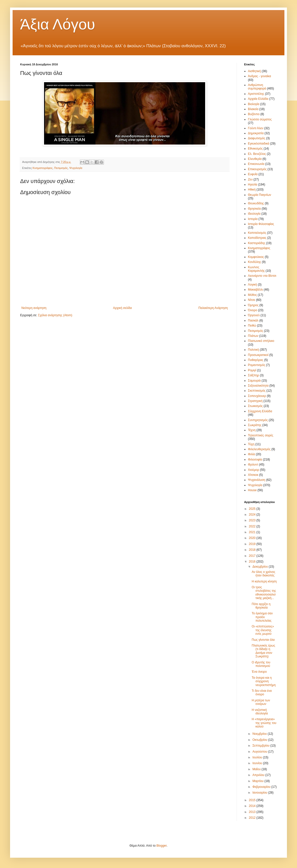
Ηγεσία (253, 185)
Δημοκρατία (256, 133)
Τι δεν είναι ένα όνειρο (262, 693)
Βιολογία (254, 104)
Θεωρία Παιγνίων (259, 195)
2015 (253, 800)
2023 (253, 520)
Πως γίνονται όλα (263, 640)
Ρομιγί (252, 370)
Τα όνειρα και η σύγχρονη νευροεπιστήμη (264, 681)
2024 (253, 515)
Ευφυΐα (253, 174)
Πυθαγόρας (256, 360)
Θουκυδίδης (256, 203)
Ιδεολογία (254, 214)
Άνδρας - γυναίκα (259, 76)
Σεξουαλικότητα (258, 386)
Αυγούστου (260, 752)
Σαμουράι (254, 381)
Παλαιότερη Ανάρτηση (213, 308)
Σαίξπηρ (253, 375)
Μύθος (252, 295)
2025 (253, 509)
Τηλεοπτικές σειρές (261, 435)
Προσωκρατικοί (258, 355)
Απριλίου (259, 775)
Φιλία (251, 454)
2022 (253, 526)
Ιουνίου (258, 763)
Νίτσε (252, 300)
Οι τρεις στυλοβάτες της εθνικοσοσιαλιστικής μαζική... (264, 593)
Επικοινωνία (256, 164)
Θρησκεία (254, 209)
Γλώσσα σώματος (260, 119)
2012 (253, 818)
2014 (253, 806)
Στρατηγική (255, 401)
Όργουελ (254, 315)
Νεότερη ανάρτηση (34, 308)
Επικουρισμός (257, 169)
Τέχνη (252, 430)
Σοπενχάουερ (257, 396)
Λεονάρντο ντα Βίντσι (262, 276)
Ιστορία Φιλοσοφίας (261, 224)
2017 (253, 556)
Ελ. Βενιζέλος (257, 154)
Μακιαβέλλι (255, 290)
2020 (253, 538)
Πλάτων (253, 336)
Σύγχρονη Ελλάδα (260, 411)
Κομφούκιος (256, 257)
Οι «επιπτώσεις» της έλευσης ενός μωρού (263, 630)
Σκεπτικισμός (257, 391)
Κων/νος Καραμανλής (256, 269)
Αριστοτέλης (256, 94)
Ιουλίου (258, 757)
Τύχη (251, 444)
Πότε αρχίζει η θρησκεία (261, 606)
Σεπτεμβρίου (261, 746)
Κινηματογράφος (43, 168)
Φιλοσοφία (255, 460)
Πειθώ (252, 326)
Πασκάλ (253, 321)
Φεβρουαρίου (262, 787)
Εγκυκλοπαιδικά (259, 144)
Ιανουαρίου (260, 793)
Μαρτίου (258, 781)
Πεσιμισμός (61, 168)
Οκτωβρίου (260, 740)
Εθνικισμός (255, 149)
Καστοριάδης (257, 243)
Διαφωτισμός (257, 138)
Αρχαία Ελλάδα (258, 99)
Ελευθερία (255, 159)
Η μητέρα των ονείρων (261, 702)
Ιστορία (253, 219)
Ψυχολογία (76, 168)
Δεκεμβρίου (261, 567)
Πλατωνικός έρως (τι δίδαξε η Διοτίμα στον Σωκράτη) (263, 651)
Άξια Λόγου (58, 24)
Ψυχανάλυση (257, 480)
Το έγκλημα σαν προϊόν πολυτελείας (262, 617)
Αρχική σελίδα (122, 308)
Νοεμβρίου (260, 734)
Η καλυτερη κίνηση (264, 581)
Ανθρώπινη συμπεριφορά (257, 87)
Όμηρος (253, 305)
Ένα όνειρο (259, 672)
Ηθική (252, 190)
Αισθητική (254, 71)
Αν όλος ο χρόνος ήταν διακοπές (263, 574)
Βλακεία (253, 109)
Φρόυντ (253, 465)
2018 (253, 550)
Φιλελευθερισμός (259, 449)
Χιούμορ (253, 470)
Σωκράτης (255, 425)
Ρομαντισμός (257, 365)
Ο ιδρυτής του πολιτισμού (261, 664)
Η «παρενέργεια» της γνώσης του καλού (264, 723)
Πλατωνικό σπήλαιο (261, 341)
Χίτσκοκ (253, 475)
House (252, 490)
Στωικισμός (255, 406)
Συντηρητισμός (258, 420)
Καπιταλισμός (257, 233)
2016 (253, 562)
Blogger (161, 846)
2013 (253, 812)
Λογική (252, 285)
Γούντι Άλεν (256, 128)
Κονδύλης (254, 262)
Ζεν (250, 179)
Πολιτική (253, 350)
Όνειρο (253, 310)
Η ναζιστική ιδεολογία (260, 712)
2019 (253, 544)
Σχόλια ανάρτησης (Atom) (55, 315)
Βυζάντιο (254, 114)
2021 (253, 532)
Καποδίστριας (257, 238)
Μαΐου (257, 769)
